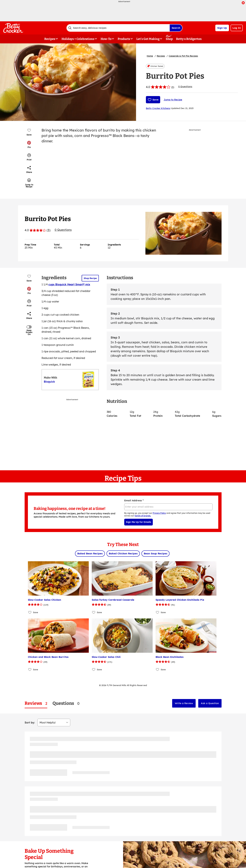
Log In (237, 28)
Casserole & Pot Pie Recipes (183, 56)
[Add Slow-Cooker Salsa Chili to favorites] (94, 670)
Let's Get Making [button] (148, 39)
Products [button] (124, 39)
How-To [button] (106, 39)
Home (150, 56)
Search (176, 28)
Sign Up (222, 28)
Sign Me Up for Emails (139, 522)
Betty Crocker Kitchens (158, 108)
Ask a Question (210, 703)
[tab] (36, 703)
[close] (243, 3)
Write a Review (184, 703)
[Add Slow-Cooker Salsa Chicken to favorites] (30, 612)
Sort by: (30, 723)
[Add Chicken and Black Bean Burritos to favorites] (30, 670)
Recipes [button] (50, 39)
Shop (169, 39)
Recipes (161, 56)
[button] (29, 145)
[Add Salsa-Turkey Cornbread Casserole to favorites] (94, 612)
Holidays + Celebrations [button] (78, 39)
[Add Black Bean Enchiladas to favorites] (158, 670)
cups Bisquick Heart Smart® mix (69, 284)
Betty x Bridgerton (189, 39)
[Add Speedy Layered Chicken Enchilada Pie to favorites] (158, 612)
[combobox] (118, 28)
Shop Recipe (90, 278)
